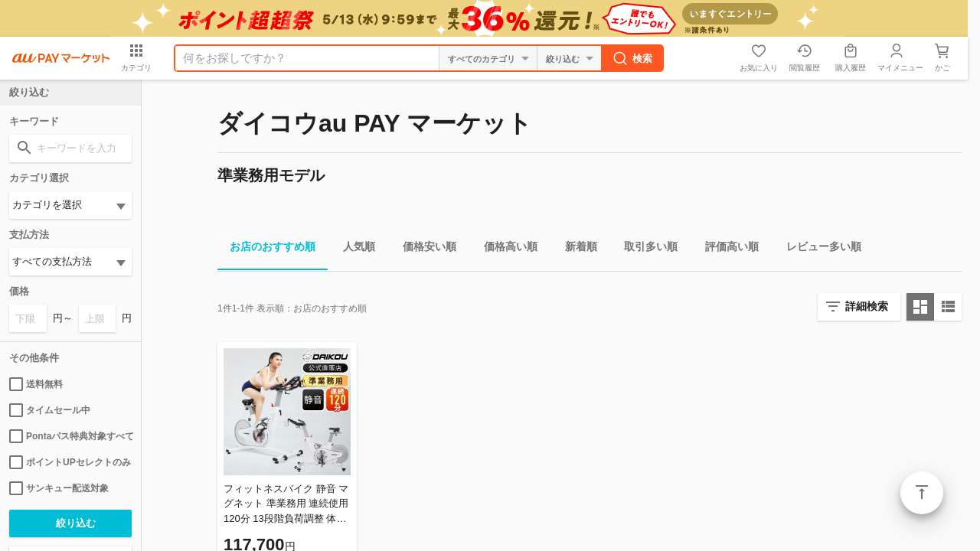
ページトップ (922, 493)
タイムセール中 (50, 410)
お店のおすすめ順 (266, 249)
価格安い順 (423, 249)
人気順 (353, 249)
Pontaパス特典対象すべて (70, 436)
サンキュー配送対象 (59, 488)
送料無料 (36, 384)
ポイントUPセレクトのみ (70, 462)
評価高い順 (726, 249)
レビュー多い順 (818, 249)
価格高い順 (505, 249)
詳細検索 (867, 306)
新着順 (575, 249)
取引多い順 (645, 249)
